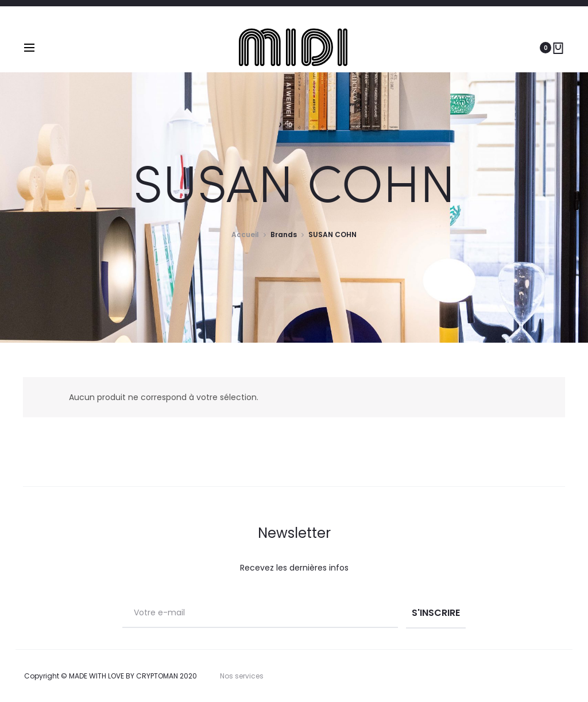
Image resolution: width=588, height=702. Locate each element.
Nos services (242, 676)
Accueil (245, 234)
